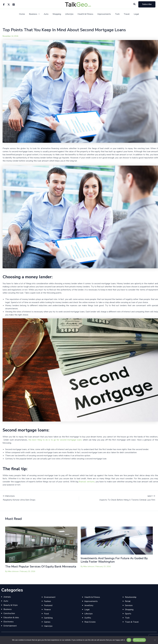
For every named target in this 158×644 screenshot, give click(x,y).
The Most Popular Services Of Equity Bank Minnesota (41, 567)
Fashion (47, 601)
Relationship (131, 597)
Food (46, 614)
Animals (7, 597)
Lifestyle (69, 14)
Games (47, 623)
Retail (128, 601)
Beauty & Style (11, 605)
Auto (46, 14)
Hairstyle (48, 627)
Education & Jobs (11, 618)
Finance (47, 610)
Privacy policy (139, 640)
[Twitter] (9, 5)
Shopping (57, 14)
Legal (136, 14)
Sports (128, 614)
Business (34, 14)
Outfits (88, 618)
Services (129, 606)
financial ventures (87, 482)
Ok (129, 640)
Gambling (48, 618)
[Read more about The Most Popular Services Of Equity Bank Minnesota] (41, 545)
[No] (155, 640)
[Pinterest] (14, 5)
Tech (117, 14)
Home (22, 14)
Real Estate (90, 623)
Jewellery (89, 606)
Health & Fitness (85, 14)
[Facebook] (4, 5)
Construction (9, 614)
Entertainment (10, 626)
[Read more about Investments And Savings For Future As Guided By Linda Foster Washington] (117, 540)
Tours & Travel (132, 623)
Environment (50, 597)
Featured (48, 606)
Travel (127, 14)
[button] (135, 4)
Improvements (104, 14)
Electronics (9, 622)
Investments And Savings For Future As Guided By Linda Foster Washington (114, 560)
